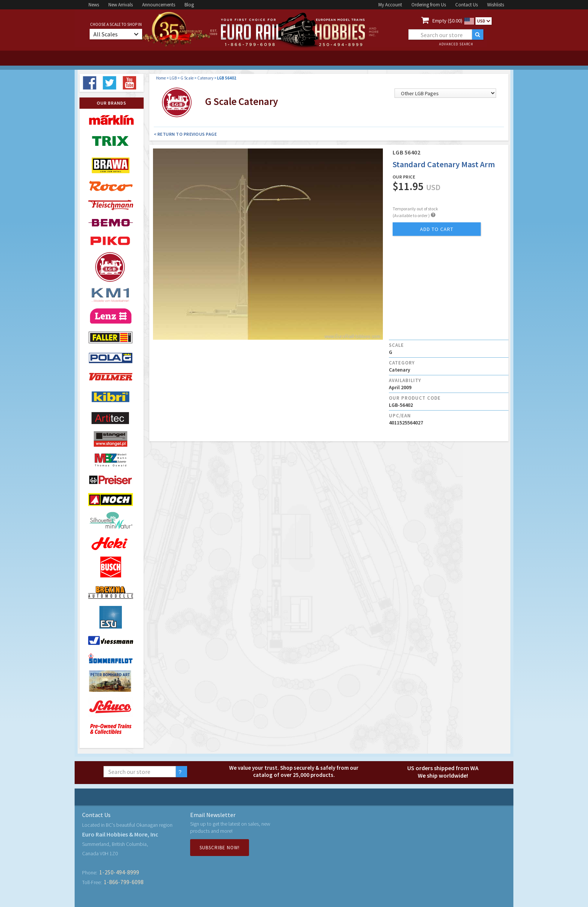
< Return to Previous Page (185, 134)
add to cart (437, 229)
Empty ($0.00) (447, 21)
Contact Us (466, 5)
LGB (173, 78)
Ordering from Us (429, 5)
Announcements (159, 5)
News (94, 5)
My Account (390, 5)
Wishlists (496, 5)
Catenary (205, 78)
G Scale (187, 78)
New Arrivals (121, 5)
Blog (189, 5)
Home (161, 78)
